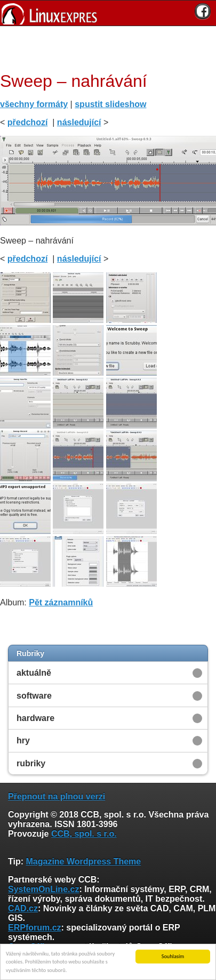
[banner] (108, 13)
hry (23, 740)
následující (79, 122)
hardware (35, 718)
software (34, 696)
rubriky (31, 763)
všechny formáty (34, 104)
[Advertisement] (104, 47)
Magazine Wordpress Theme (83, 861)
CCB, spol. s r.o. (84, 834)
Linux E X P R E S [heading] (108, 13)
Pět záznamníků (61, 602)
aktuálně (34, 673)
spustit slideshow (110, 104)
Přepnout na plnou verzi (57, 796)
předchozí (28, 122)
